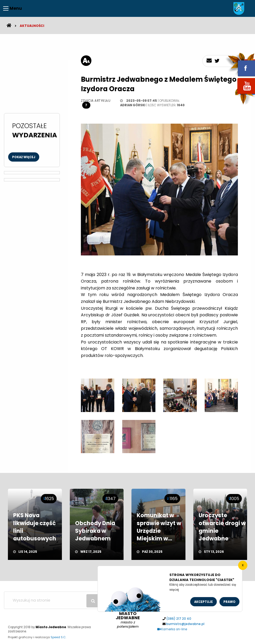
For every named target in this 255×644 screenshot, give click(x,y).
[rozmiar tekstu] (86, 61)
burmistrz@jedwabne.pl (185, 624)
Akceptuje (203, 602)
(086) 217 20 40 (179, 619)
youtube (240, 94)
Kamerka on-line (172, 629)
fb (240, 65)
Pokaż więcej (24, 157)
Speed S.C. (58, 637)
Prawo (229, 602)
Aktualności (32, 26)
